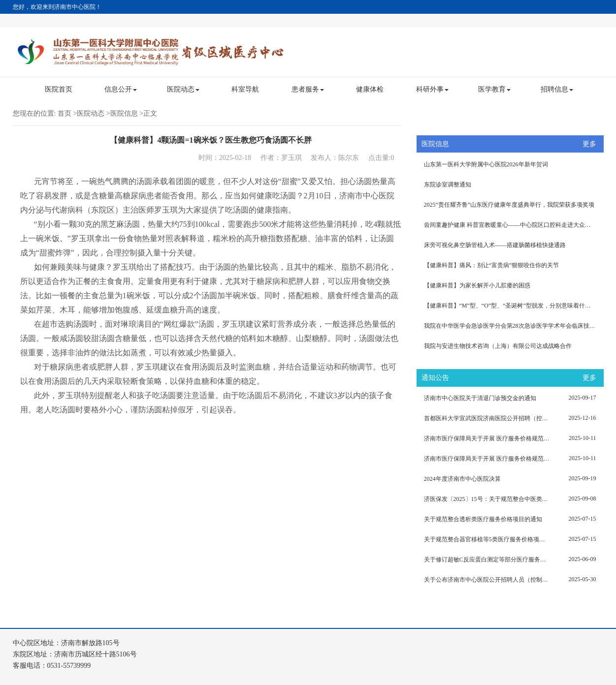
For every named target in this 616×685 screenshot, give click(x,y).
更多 (589, 144)
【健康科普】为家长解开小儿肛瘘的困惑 (477, 285)
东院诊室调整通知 (448, 185)
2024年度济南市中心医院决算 (462, 479)
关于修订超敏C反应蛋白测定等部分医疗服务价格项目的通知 (487, 560)
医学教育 (494, 89)
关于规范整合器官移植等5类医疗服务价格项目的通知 (487, 539)
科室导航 (245, 89)
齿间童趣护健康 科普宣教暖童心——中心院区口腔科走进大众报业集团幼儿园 (514, 225)
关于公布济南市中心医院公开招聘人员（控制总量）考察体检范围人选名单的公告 (487, 580)
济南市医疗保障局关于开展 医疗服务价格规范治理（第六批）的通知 (487, 438)
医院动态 (183, 89)
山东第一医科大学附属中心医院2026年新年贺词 (486, 164)
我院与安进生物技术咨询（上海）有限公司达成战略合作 (498, 346)
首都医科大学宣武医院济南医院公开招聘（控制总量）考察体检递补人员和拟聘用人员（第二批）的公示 (487, 418)
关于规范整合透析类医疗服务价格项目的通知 (483, 519)
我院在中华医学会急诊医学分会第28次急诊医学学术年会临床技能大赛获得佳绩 (514, 326)
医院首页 (59, 89)
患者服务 (308, 89)
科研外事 (432, 89)
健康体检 (370, 89)
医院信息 (124, 113)
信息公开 (121, 89)
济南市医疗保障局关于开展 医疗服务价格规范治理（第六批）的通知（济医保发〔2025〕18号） (487, 459)
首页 (65, 113)
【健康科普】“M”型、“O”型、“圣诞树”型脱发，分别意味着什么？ (510, 306)
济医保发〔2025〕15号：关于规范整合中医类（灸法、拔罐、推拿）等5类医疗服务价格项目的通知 (487, 499)
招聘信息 (557, 89)
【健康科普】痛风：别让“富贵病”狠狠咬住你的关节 (492, 265)
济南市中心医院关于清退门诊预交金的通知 (480, 398)
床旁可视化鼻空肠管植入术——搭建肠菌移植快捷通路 (495, 245)
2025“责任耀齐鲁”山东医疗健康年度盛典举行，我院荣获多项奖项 (509, 205)
